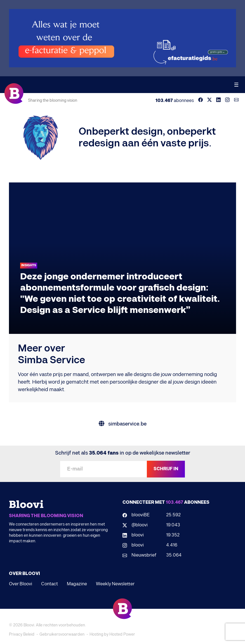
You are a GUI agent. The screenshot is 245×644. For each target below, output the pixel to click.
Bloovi (29, 625)
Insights (29, 265)
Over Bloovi (21, 584)
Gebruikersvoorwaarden (62, 634)
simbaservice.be (123, 424)
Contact (50, 584)
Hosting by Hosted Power (112, 634)
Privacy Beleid (22, 634)
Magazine (77, 584)
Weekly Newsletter (115, 584)
